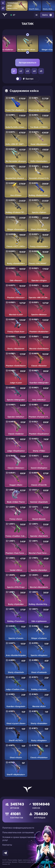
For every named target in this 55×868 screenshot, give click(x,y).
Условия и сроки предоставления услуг (19, 839)
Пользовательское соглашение (18, 832)
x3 (28, 71)
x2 (21, 71)
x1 (14, 71)
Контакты (7, 845)
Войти (47, 15)
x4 (34, 71)
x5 (41, 71)
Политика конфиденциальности (18, 828)
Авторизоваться (27, 62)
